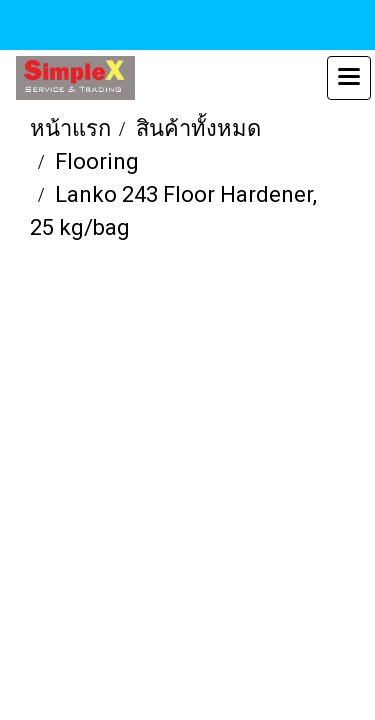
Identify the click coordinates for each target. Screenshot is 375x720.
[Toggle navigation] (349, 78)
